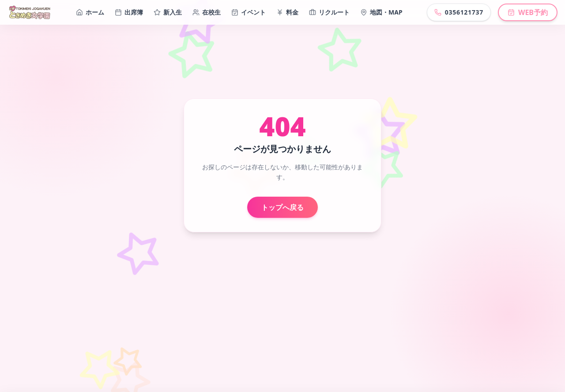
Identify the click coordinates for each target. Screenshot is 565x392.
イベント (249, 12)
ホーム (90, 12)
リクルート (329, 12)
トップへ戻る (282, 207)
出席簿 (129, 12)
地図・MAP (381, 12)
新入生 (168, 12)
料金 (287, 12)
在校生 (207, 12)
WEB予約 (528, 12)
